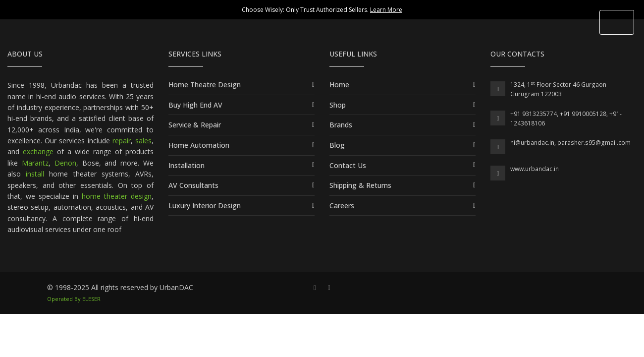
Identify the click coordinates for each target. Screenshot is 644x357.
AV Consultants (193, 185)
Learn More (386, 10)
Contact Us (348, 165)
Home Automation (199, 145)
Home (339, 85)
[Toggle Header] (617, 22)
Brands (341, 125)
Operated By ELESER (74, 299)
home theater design (117, 196)
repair (122, 141)
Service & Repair (195, 125)
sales (143, 141)
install (35, 174)
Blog (337, 145)
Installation (187, 165)
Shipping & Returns (360, 185)
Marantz (35, 163)
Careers (342, 206)
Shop (338, 105)
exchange (38, 151)
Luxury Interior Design (205, 206)
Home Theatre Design (205, 85)
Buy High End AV (195, 105)
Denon (65, 163)
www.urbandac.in (535, 169)
